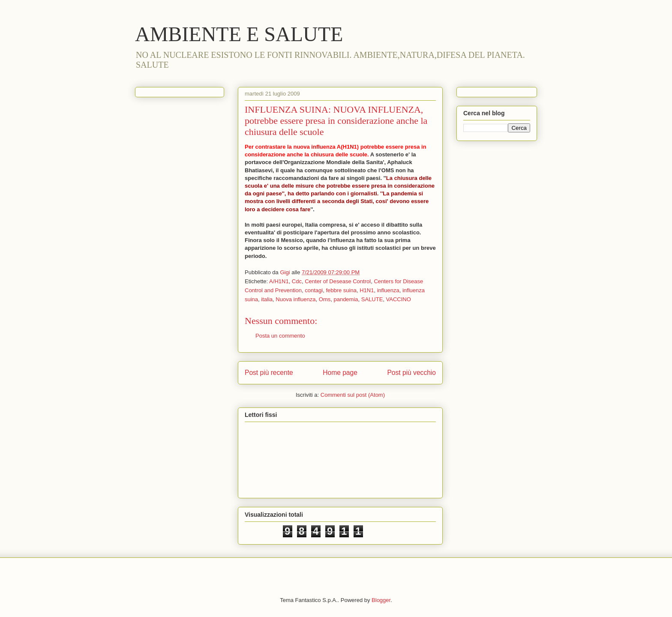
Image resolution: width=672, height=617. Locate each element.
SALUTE (372, 299)
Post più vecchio (411, 373)
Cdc (297, 281)
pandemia (346, 299)
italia (267, 299)
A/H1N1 (279, 281)
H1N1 (367, 290)
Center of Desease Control (338, 281)
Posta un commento (280, 336)
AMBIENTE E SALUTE (239, 34)
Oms (325, 299)
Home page (340, 373)
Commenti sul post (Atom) (353, 395)
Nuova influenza (295, 299)
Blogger (381, 600)
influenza (388, 290)
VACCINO (399, 299)
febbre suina (341, 290)
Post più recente (269, 373)
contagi (314, 290)
